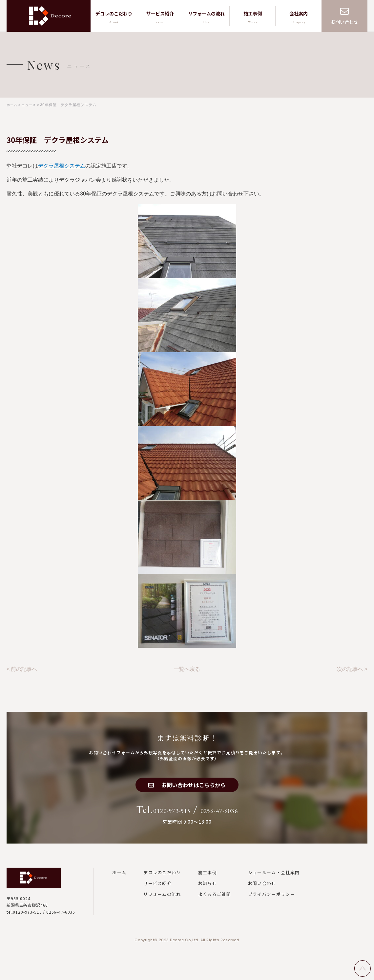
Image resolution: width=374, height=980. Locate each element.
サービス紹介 (157, 889)
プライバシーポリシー (271, 900)
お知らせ (208, 889)
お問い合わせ (344, 22)
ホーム (119, 878)
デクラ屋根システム (62, 165)
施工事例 (208, 878)
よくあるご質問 (215, 900)
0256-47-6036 (230, 815)
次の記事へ (350, 668)
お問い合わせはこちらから (194, 787)
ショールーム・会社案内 (274, 878)
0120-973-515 (162, 815)
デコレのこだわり (162, 878)
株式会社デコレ (50, 16)
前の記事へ (24, 668)
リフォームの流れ (162, 900)
